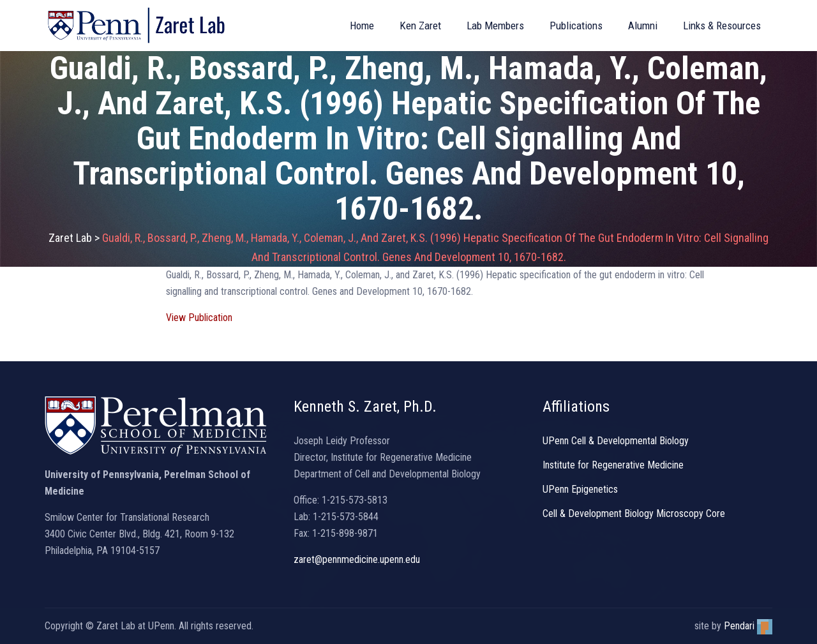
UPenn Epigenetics (580, 489)
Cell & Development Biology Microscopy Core (634, 513)
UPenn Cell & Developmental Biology (616, 441)
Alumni (643, 26)
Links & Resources (722, 26)
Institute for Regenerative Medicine (613, 465)
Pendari (748, 626)
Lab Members (495, 26)
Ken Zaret (420, 26)
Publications (576, 26)
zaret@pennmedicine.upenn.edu (357, 559)
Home (362, 26)
